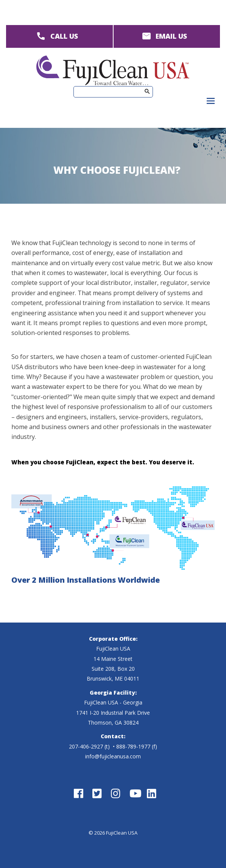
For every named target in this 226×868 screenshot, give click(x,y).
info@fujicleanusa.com (113, 756)
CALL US (64, 36)
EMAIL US (171, 36)
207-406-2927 (86, 746)
